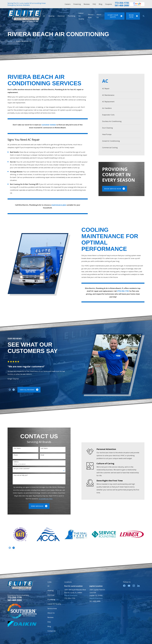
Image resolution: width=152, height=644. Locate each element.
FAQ (94, 4)
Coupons (109, 4)
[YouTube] (129, 586)
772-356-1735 (122, 3)
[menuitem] (121, 89)
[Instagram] (134, 586)
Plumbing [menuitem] (71, 16)
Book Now (133, 16)
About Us (51, 613)
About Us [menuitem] (99, 16)
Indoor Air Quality (54, 604)
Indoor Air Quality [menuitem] (81, 16)
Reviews (87, 4)
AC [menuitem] (44, 16)
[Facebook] (124, 586)
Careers (68, 4)
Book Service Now (115, 189)
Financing (77, 4)
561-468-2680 (122, 6)
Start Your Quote (115, 16)
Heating (51, 590)
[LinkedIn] (138, 586)
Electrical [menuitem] (61, 16)
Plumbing (51, 599)
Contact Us (52, 631)
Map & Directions (71, 595)
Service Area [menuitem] (91, 16)
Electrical (51, 595)
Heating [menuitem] (51, 16)
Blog (101, 4)
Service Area (52, 608)
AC (49, 586)
